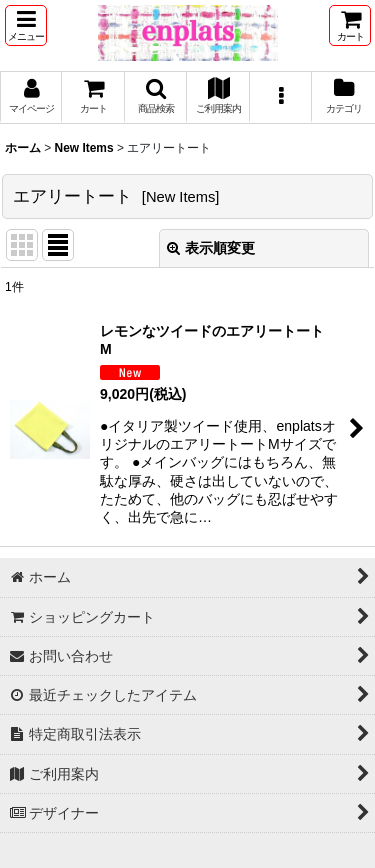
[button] (26, 25)
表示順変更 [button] (211, 248)
